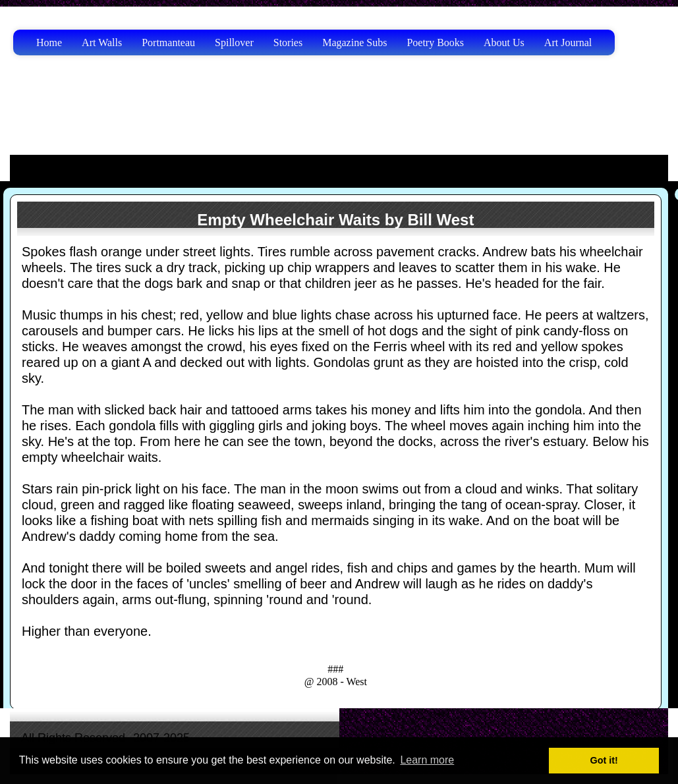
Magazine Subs (354, 42)
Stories (288, 42)
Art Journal (568, 42)
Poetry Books (435, 42)
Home (49, 42)
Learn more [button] (427, 760)
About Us (504, 42)
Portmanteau (168, 42)
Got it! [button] (604, 760)
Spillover (234, 42)
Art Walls (102, 42)
